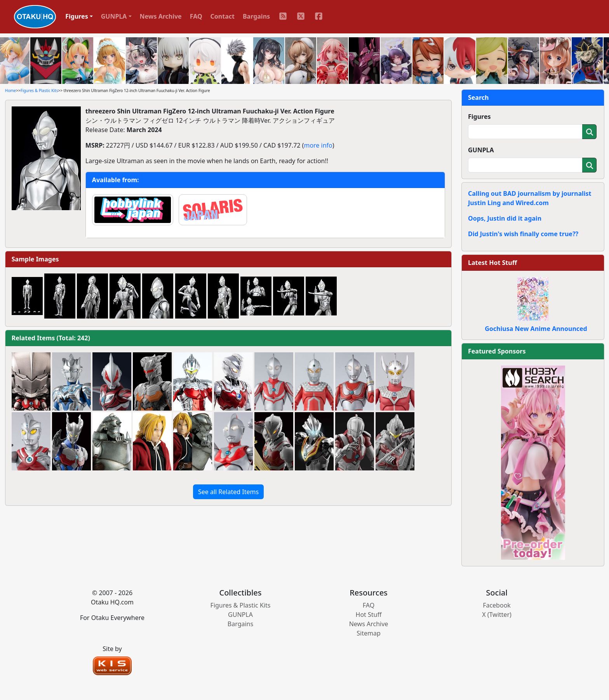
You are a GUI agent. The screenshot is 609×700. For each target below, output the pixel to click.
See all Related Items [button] (228, 492)
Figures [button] (77, 16)
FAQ (196, 16)
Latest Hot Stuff (492, 263)
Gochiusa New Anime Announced (536, 329)
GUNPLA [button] (114, 16)
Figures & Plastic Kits (39, 91)
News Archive (161, 16)
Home (10, 91)
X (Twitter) (497, 615)
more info (318, 145)
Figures (479, 117)
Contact (223, 16)
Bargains (256, 16)
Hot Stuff (369, 615)
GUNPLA (481, 150)
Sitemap (369, 633)
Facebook (497, 605)
